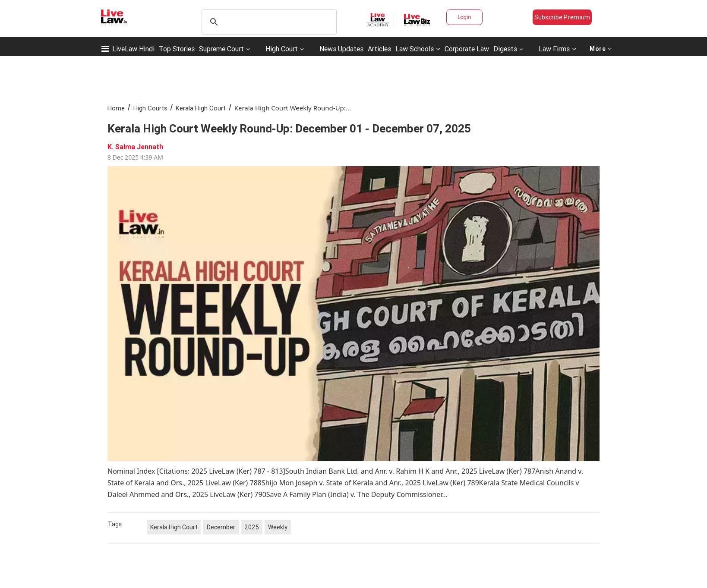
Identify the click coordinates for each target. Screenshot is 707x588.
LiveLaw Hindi (133, 49)
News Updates (341, 49)
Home (116, 108)
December (221, 527)
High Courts (150, 108)
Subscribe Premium (562, 17)
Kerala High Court (201, 108)
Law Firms (557, 49)
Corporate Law (467, 49)
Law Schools (418, 49)
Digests (505, 49)
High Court (282, 49)
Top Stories (177, 49)
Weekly (278, 527)
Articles (379, 49)
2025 (252, 527)
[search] (268, 22)
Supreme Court (221, 49)
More (601, 49)
